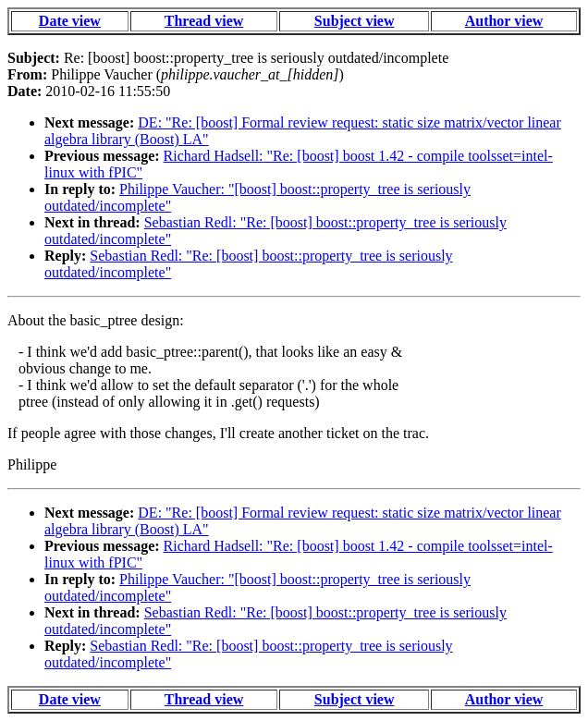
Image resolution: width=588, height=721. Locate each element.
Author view (504, 21)
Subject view (355, 21)
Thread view (204, 21)
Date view (70, 21)
